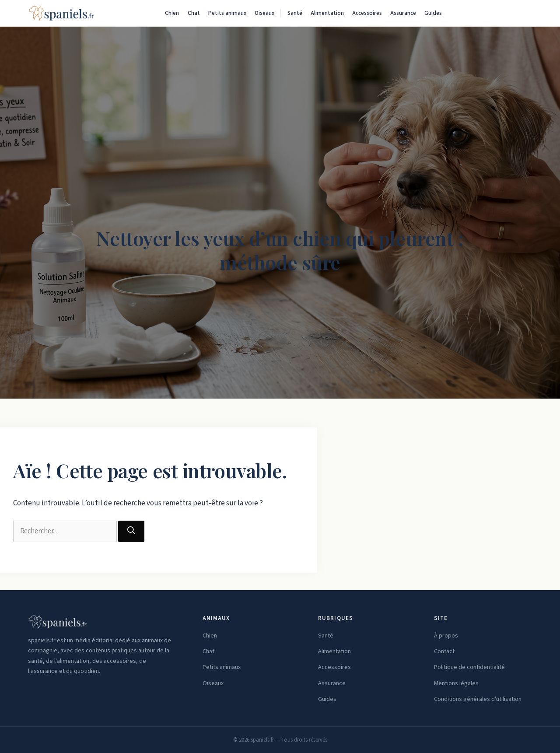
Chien (172, 13)
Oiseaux (264, 13)
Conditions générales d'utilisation (478, 699)
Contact (444, 651)
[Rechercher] (523, 13)
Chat (194, 13)
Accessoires (367, 13)
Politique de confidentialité (469, 667)
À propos (446, 636)
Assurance (403, 13)
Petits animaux (227, 13)
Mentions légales (456, 683)
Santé (295, 13)
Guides (433, 13)
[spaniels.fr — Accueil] (61, 13)
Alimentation (327, 13)
